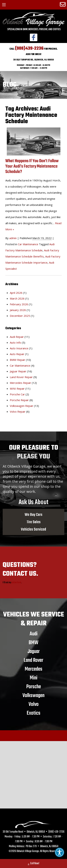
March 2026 (17, 298)
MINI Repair (17, 389)
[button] (59, 852)
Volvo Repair (18, 412)
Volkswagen (33, 695)
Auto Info (15, 342)
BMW (33, 643)
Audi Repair (17, 337)
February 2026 (19, 304)
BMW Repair (18, 360)
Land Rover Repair (21, 377)
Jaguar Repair (18, 371)
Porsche (34, 687)
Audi (34, 634)
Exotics (33, 713)
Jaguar (34, 651)
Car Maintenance (28, 244)
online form (16, 583)
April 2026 (16, 293)
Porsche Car (17, 394)
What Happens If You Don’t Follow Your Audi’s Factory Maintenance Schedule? (32, 166)
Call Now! (34, 864)
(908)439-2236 (29, 48)
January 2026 (18, 310)
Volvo (34, 704)
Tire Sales (34, 522)
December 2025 (20, 316)
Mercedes (33, 669)
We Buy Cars (33, 515)
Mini (33, 678)
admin (13, 238)
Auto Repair (17, 354)
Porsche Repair (19, 400)
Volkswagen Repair (22, 406)
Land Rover (33, 660)
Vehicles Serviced (33, 529)
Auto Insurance (19, 348)
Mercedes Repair (20, 383)
